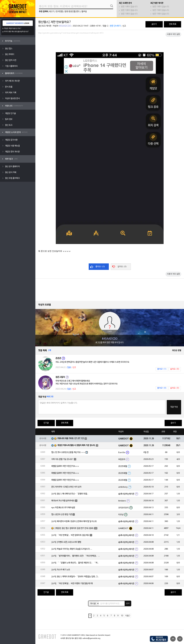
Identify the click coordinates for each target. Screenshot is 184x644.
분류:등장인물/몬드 (72, 12)
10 (122, 616)
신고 (124, 26)
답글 (69, 367)
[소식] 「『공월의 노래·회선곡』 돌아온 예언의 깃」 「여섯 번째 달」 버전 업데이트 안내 (76, 563)
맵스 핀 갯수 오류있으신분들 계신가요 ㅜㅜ (68, 452)
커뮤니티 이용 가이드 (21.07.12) (71, 438)
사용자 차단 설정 (173, 34)
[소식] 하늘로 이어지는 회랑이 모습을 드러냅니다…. (72, 549)
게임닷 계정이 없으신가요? (13, 28)
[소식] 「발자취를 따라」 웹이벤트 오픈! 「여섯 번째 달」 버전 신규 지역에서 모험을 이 (76, 556)
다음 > (128, 616)
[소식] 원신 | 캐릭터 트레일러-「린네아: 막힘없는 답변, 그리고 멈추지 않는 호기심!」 (76, 577)
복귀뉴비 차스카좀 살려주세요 (63, 501)
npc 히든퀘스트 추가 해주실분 (63, 508)
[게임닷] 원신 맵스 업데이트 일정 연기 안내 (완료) (74, 528)
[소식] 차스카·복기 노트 (61, 570)
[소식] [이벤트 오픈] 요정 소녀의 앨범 (66, 542)
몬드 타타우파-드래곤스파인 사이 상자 (66, 487)
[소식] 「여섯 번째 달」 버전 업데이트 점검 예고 (70, 535)
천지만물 (59, 12)
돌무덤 (84, 12)
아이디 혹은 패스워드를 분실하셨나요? (16, 32)
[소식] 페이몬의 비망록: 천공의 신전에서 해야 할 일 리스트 (74, 521)
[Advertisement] (110, 43)
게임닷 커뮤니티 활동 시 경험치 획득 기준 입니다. (76, 445)
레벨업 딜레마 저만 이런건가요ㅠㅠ (65, 466)
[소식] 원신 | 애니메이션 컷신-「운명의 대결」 (70, 494)
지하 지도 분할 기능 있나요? (62, 459)
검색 (128, 603)
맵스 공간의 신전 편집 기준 (62, 515)
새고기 (52, 12)
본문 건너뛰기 (115, 26)
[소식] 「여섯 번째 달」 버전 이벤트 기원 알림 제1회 (72, 584)
